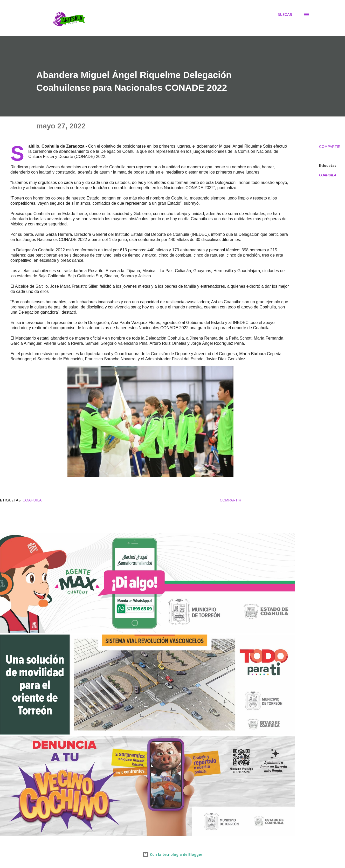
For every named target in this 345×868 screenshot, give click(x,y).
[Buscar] (285, 15)
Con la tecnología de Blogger (172, 854)
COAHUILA (328, 175)
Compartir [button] (330, 147)
